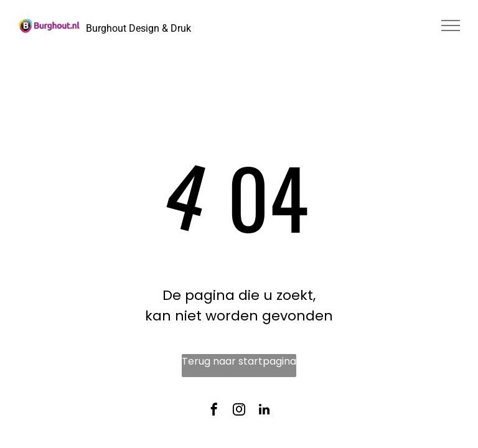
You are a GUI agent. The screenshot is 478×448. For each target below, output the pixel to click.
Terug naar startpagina (239, 361)
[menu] (451, 26)
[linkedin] (264, 412)
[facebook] (214, 412)
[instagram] (239, 412)
